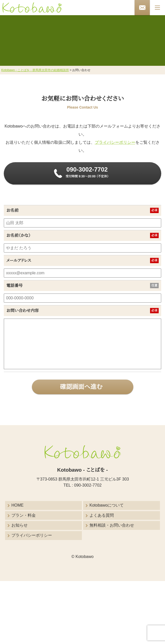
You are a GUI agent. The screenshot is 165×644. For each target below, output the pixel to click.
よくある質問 (102, 515)
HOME (17, 505)
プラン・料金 (24, 515)
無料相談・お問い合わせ (112, 525)
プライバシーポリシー (115, 142)
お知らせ (20, 525)
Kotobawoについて (107, 505)
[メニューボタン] (157, 8)
